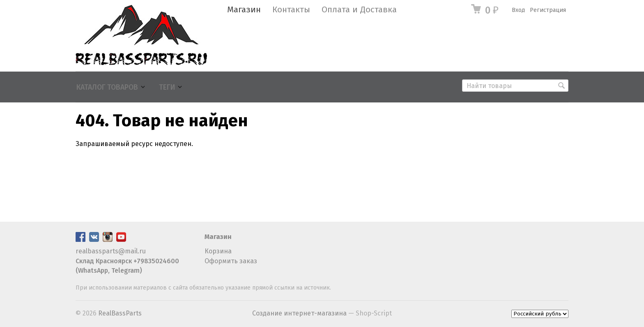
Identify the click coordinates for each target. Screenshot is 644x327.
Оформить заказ (231, 261)
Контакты (291, 10)
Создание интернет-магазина (299, 313)
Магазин (244, 10)
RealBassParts (120, 313)
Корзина (218, 251)
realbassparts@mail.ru (111, 251)
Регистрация (548, 10)
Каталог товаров (107, 87)
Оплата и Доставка (359, 10)
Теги (167, 87)
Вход (518, 10)
